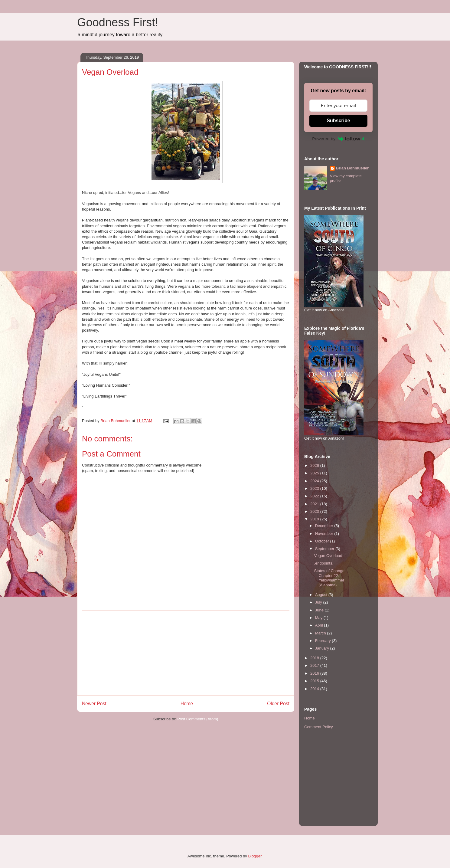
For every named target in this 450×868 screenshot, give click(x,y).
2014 (315, 689)
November (325, 534)
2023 (315, 488)
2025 (315, 473)
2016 (315, 673)
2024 (315, 481)
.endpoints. (324, 563)
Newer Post (94, 704)
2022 (315, 496)
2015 (315, 681)
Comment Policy (319, 727)
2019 (315, 519)
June (320, 610)
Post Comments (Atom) (198, 719)
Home (187, 704)
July (319, 602)
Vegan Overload (328, 556)
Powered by (338, 139)
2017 (315, 665)
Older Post (278, 704)
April (320, 625)
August (322, 595)
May (319, 618)
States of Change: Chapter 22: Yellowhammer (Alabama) (330, 578)
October (323, 541)
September (325, 549)
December (325, 526)
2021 (315, 504)
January (323, 648)
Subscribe (338, 121)
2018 (315, 658)
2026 (315, 465)
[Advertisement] (186, 653)
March (321, 633)
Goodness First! (118, 22)
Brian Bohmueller (352, 168)
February (324, 641)
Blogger (255, 856)
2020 (315, 511)
